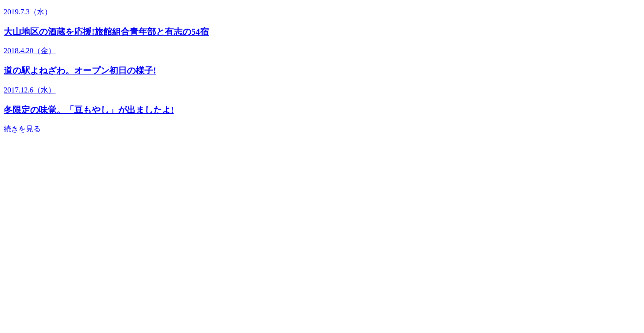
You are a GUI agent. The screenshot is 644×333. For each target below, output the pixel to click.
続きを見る (22, 129)
